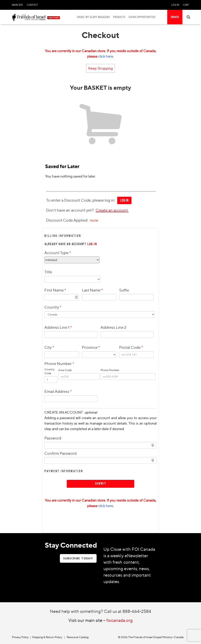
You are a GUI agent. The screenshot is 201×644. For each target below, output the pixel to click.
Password (53, 438)
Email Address (58, 391)
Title (48, 272)
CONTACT (32, 5)
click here (106, 56)
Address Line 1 (58, 327)
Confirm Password (60, 453)
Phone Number (66, 364)
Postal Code (131, 347)
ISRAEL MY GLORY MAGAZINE (93, 17)
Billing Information (63, 236)
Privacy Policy (20, 637)
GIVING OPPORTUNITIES (142, 17)
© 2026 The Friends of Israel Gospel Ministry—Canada (151, 637)
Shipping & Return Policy (47, 637)
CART (186, 5)
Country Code (49, 371)
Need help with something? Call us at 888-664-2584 (100, 611)
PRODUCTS (119, 17)
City (49, 347)
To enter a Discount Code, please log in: (81, 200)
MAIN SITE (17, 5)
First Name (55, 290)
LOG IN (175, 5)
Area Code (65, 370)
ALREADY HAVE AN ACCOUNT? (71, 244)
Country (53, 307)
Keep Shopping (100, 68)
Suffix (124, 290)
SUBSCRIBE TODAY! (78, 558)
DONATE (175, 17)
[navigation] (17, 4)
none (94, 220)
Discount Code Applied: (68, 220)
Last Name (92, 290)
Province (91, 347)
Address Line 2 (113, 327)
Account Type (58, 253)
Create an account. (112, 210)
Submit (101, 483)
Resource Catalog (78, 637)
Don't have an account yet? (70, 210)
